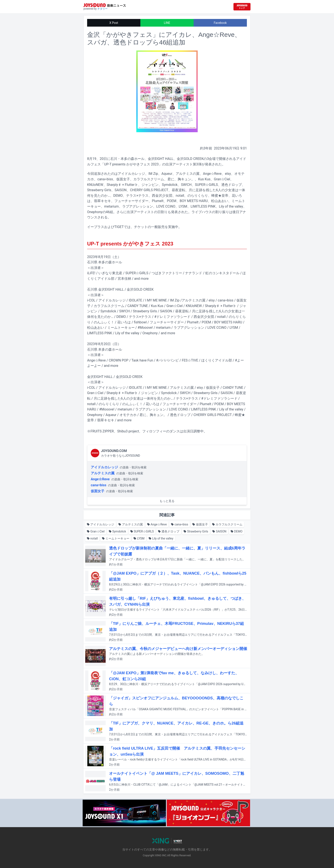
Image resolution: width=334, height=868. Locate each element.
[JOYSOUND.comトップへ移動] (242, 7)
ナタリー (102, 9)
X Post (114, 23)
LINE (167, 23)
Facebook (220, 23)
